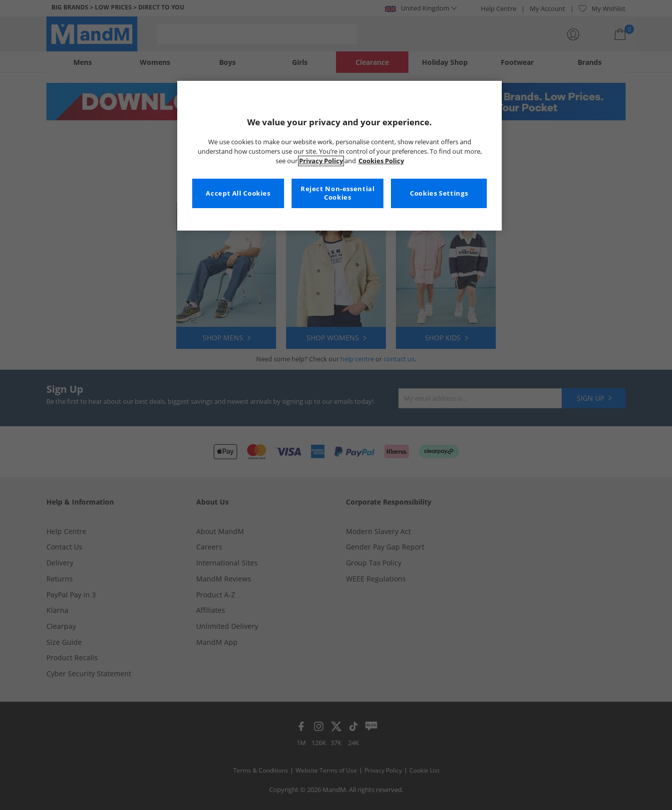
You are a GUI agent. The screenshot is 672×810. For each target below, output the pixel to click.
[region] (339, 156)
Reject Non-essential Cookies (338, 193)
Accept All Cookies (238, 193)
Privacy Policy (321, 161)
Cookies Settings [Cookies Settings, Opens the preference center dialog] (439, 193)
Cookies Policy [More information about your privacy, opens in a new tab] (381, 161)
